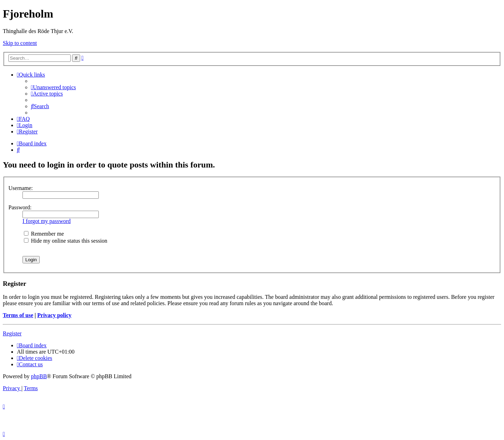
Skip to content (20, 43)
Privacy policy (54, 315)
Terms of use (18, 315)
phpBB (39, 376)
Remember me (44, 234)
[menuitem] (53, 87)
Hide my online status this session (66, 241)
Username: (21, 188)
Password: (20, 207)
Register (12, 333)
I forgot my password (47, 221)
